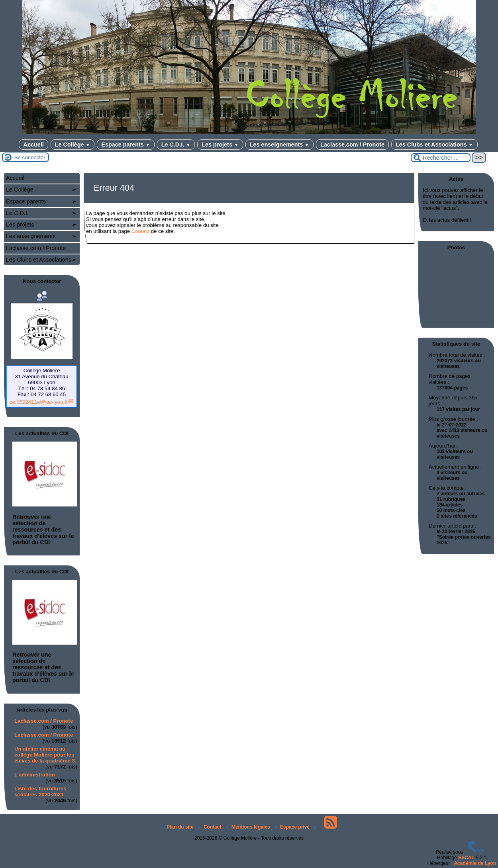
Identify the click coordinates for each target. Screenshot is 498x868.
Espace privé (293, 827)
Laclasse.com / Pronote (352, 145)
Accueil (33, 145)
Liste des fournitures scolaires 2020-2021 (40, 792)
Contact (140, 231)
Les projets (220, 145)
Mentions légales (249, 827)
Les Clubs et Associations (434, 145)
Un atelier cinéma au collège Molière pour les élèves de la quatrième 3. (45, 755)
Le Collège (73, 145)
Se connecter (30, 157)
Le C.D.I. (176, 145)
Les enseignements (279, 145)
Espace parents (125, 145)
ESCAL (466, 858)
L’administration (35, 775)
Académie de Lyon (475, 863)
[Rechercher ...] (441, 158)
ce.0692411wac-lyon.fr (39, 402)
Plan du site (178, 827)
